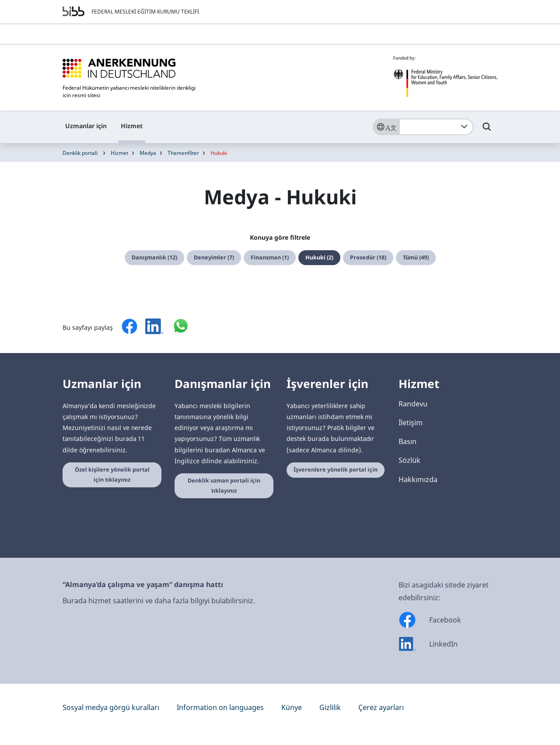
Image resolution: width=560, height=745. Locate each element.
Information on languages (220, 707)
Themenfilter (183, 153)
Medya (148, 153)
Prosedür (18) (368, 257)
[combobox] (436, 127)
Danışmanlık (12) (154, 257)
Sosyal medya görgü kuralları (111, 707)
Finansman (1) (270, 257)
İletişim (411, 423)
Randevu (413, 404)
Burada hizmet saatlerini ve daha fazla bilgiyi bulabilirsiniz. (159, 601)
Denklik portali (80, 153)
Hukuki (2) (319, 257)
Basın (408, 441)
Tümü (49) (416, 257)
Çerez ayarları (381, 707)
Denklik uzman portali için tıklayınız (224, 486)
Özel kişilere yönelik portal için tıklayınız (112, 475)
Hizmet (132, 126)
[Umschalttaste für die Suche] (487, 131)
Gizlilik (330, 707)
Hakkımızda (418, 479)
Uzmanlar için (86, 126)
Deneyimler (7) (214, 257)
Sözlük (409, 460)
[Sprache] (386, 127)
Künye (292, 707)
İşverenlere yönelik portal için (336, 470)
